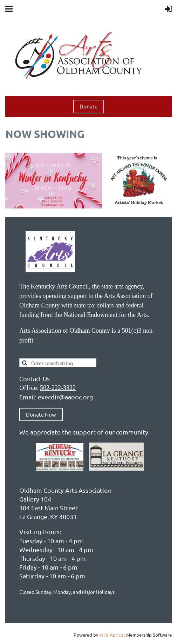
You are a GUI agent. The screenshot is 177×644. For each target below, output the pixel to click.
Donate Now (41, 414)
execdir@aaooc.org (65, 397)
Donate (88, 106)
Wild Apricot (112, 635)
